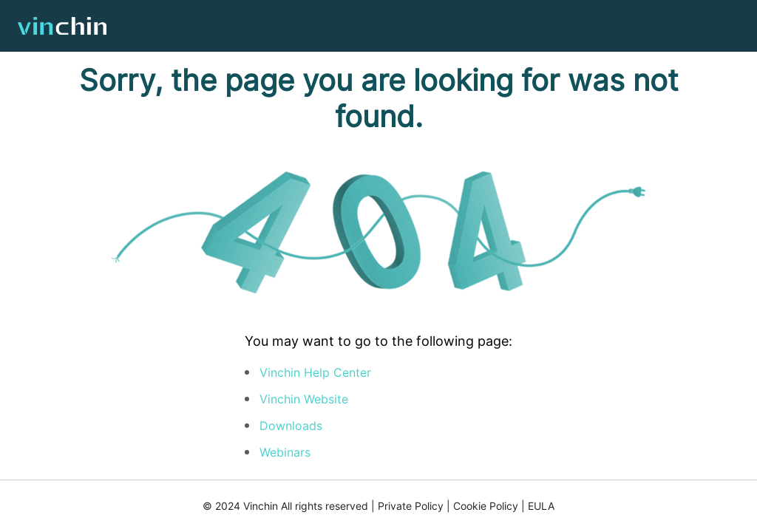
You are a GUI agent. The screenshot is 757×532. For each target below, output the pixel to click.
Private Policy (411, 506)
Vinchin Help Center (315, 372)
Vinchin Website (304, 399)
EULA (541, 506)
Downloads (291, 426)
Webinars (285, 452)
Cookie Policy (486, 506)
